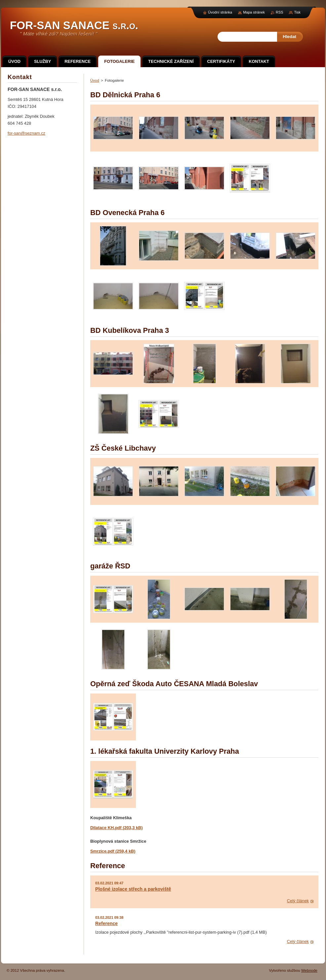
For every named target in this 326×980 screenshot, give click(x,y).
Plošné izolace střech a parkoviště (133, 889)
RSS (279, 12)
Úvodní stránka (220, 12)
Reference (106, 923)
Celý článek (298, 901)
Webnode (309, 970)
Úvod (95, 80)
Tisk (297, 12)
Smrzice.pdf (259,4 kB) (113, 851)
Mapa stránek (254, 12)
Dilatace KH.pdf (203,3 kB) (117, 828)
